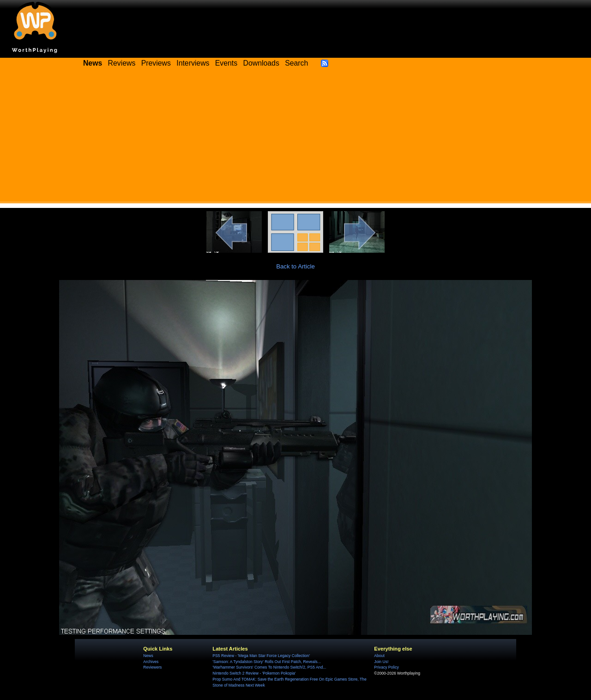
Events (226, 63)
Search (296, 63)
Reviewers (152, 667)
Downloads (261, 63)
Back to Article (295, 266)
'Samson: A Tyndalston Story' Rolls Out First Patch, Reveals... (266, 662)
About (379, 656)
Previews (156, 63)
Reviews (122, 63)
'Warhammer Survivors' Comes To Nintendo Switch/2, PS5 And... (269, 667)
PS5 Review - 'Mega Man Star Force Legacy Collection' (261, 656)
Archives (151, 662)
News (148, 656)
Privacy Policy (386, 667)
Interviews (193, 63)
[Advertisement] (295, 139)
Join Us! (381, 662)
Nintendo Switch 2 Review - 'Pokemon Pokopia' (254, 673)
